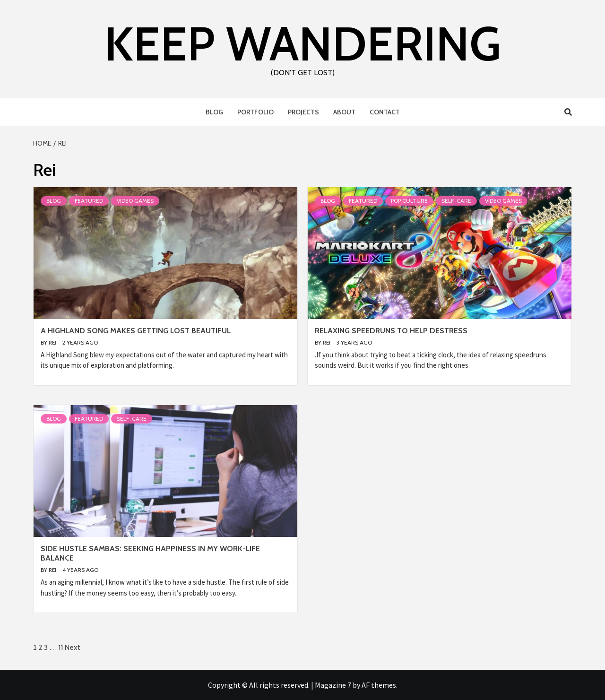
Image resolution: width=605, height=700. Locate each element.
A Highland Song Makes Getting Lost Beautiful (136, 331)
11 (60, 647)
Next (72, 647)
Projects (303, 112)
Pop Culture (409, 201)
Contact (385, 112)
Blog (214, 112)
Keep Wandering (303, 43)
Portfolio (255, 112)
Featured (89, 201)
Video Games (135, 201)
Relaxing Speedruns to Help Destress (391, 331)
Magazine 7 (333, 685)
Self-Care (456, 201)
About (344, 112)
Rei (53, 342)
